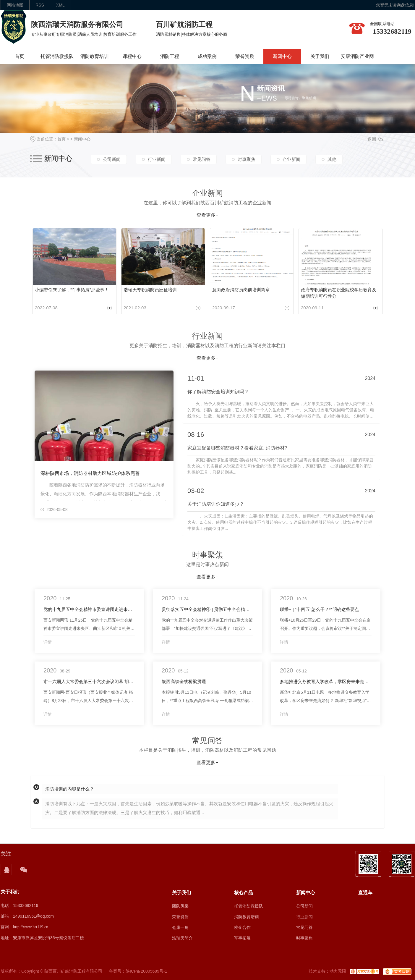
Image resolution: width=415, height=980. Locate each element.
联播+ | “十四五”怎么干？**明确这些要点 (320, 609)
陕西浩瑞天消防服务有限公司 (77, 24)
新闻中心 (282, 56)
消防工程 (170, 56)
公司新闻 (112, 159)
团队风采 (180, 906)
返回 (375, 139)
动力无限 (338, 971)
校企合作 (242, 927)
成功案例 (207, 56)
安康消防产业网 (357, 56)
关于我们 (320, 56)
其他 (332, 159)
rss (40, 5)
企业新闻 (291, 159)
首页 (20, 56)
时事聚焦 (247, 159)
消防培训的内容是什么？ (70, 789)
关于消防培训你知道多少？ (216, 504)
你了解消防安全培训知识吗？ (218, 392)
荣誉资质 (245, 56)
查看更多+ (207, 215)
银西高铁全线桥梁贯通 (184, 681)
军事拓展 (242, 938)
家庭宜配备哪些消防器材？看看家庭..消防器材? (237, 448)
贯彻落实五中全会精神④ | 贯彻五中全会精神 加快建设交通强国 (208, 609)
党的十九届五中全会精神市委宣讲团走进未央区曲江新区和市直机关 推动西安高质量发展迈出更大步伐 (89, 609)
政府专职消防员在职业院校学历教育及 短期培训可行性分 (339, 293)
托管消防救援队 (57, 56)
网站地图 (15, 5)
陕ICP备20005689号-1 (146, 971)
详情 (48, 642)
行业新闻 (157, 159)
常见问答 (202, 159)
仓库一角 (180, 927)
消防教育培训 (95, 56)
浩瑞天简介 (182, 938)
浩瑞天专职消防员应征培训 (150, 290)
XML (60, 5)
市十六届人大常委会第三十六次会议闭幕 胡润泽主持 (89, 681)
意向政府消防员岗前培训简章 (241, 290)
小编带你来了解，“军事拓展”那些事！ (72, 290)
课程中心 (132, 56)
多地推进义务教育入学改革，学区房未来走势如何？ (326, 681)
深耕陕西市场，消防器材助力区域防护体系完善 (90, 473)
